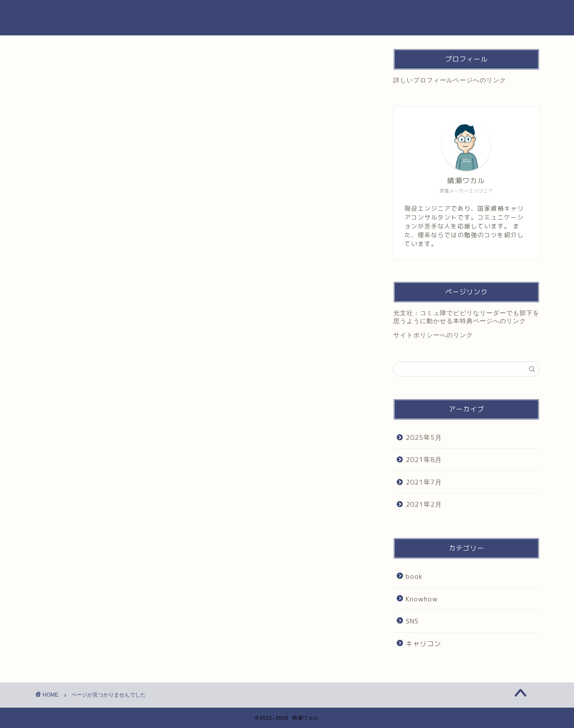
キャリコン (74, 433)
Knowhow (73, 412)
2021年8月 (424, 460)
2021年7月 (424, 482)
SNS (64, 422)
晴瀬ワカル (63, 18)
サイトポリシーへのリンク (433, 335)
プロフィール (311, 14)
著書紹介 (357, 14)
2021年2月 (424, 504)
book (65, 403)
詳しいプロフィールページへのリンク (450, 80)
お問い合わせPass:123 (414, 14)
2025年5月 (424, 437)
